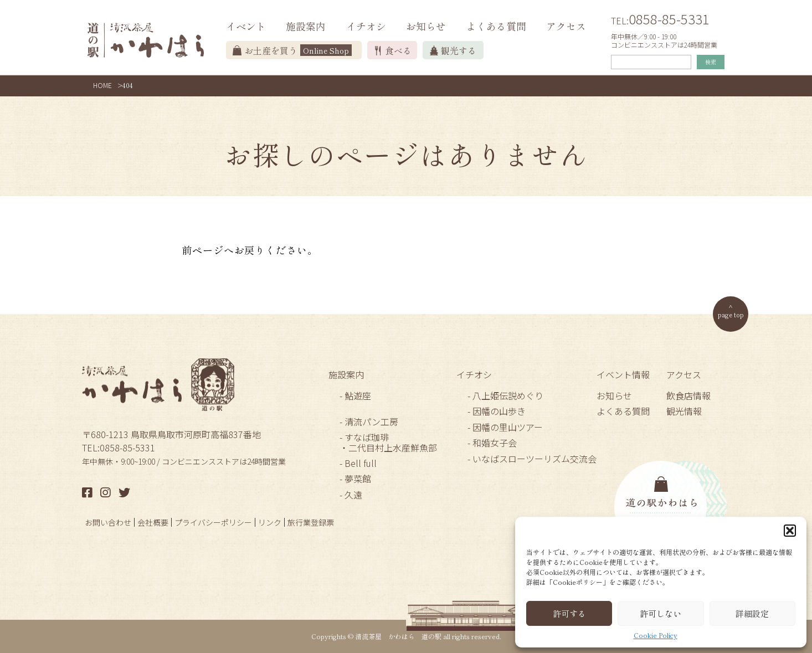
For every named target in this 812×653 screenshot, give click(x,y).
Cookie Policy (656, 635)
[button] (790, 531)
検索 (711, 62)
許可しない (661, 613)
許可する (569, 613)
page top (731, 314)
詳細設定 (752, 613)
